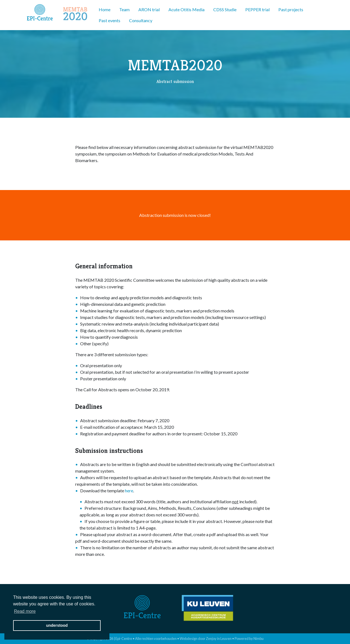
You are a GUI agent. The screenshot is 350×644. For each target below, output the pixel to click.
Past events (110, 20)
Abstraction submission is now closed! (175, 215)
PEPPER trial (257, 9)
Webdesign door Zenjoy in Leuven (206, 639)
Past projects (291, 9)
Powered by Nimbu (249, 639)
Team (124, 9)
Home (105, 9)
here (129, 491)
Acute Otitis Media (186, 9)
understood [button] (57, 625)
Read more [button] (25, 611)
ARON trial (149, 9)
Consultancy (141, 20)
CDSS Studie (225, 9)
